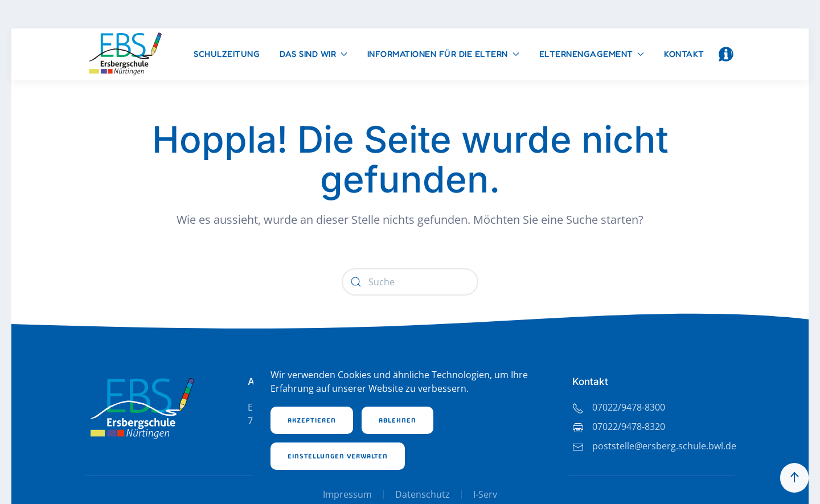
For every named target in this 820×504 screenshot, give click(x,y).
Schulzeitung (227, 54)
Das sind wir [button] (313, 54)
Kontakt (684, 54)
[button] (726, 54)
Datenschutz (423, 494)
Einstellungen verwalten (338, 456)
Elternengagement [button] (592, 54)
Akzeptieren (312, 420)
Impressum (347, 494)
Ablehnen (397, 420)
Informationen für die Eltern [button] (443, 54)
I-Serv (485, 494)
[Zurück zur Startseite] (125, 54)
